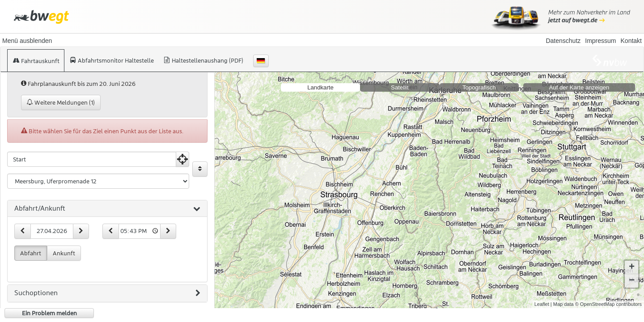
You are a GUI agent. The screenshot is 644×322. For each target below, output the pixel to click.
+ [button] (632, 267)
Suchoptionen (107, 293)
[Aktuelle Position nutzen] (182, 159)
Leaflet (542, 304)
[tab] (107, 209)
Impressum (600, 41)
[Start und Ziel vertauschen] (200, 169)
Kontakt (631, 41)
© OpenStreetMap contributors (608, 304)
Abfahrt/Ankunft (107, 209)
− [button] (632, 281)
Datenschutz (563, 41)
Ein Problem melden (49, 313)
